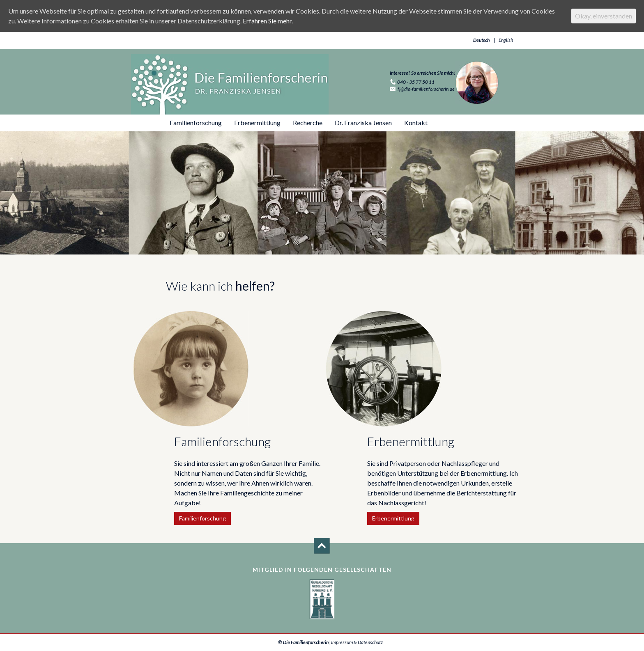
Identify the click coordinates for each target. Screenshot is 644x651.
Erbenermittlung (257, 123)
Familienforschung (196, 123)
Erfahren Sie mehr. (268, 21)
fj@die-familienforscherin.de (426, 89)
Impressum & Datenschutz (357, 642)
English (506, 40)
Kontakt (416, 123)
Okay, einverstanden (604, 16)
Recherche (308, 123)
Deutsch (482, 40)
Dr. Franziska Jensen (363, 123)
